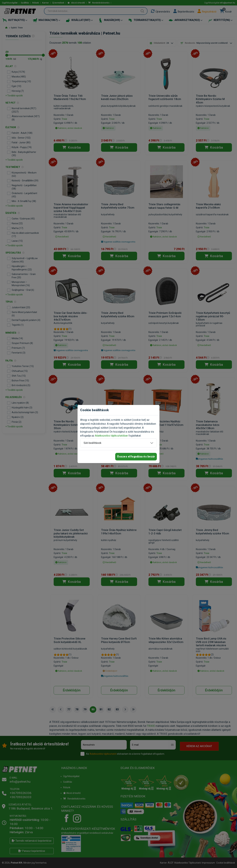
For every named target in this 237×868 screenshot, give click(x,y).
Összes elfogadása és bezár (136, 457)
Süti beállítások (92, 443)
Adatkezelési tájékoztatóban (111, 436)
